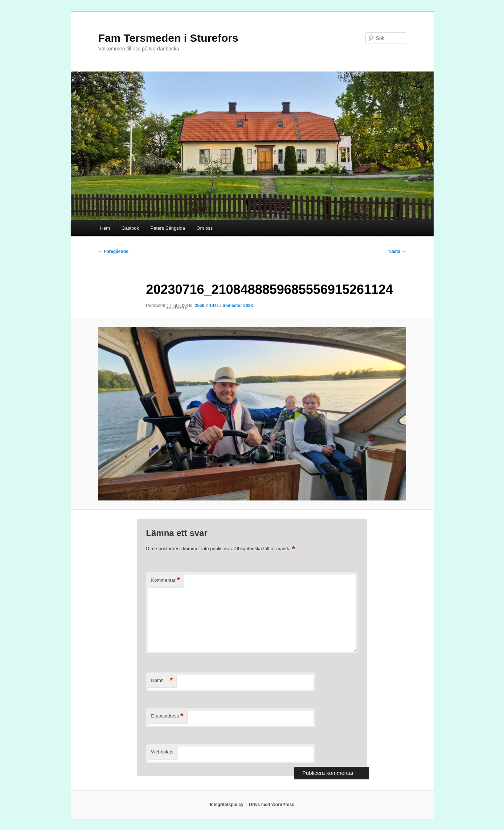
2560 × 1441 (207, 306)
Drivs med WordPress (272, 805)
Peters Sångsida (168, 228)
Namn (162, 681)
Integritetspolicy (227, 805)
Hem (105, 228)
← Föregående (113, 252)
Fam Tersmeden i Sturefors (168, 38)
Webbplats (162, 752)
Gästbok (130, 228)
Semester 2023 (238, 306)
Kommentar (165, 580)
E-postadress (167, 716)
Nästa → (397, 252)
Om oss (204, 228)
